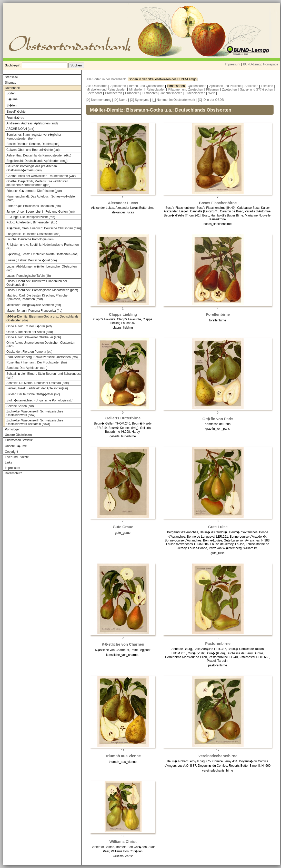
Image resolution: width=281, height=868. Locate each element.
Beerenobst (95, 93)
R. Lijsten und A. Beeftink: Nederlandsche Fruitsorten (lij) (43, 246)
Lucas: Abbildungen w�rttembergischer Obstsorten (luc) (42, 268)
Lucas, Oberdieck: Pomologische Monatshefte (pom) (42, 290)
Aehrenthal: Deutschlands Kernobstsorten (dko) (39, 155)
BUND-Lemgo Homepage (261, 64)
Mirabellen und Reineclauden (107, 90)
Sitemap (11, 83)
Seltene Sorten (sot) (20, 406)
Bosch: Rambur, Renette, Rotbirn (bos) (33, 144)
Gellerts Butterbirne (123, 418)
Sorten (11, 93)
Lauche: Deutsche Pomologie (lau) (30, 239)
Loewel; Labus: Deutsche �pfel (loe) (32, 260)
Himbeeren (150, 93)
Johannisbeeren (172, 93)
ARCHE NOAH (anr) (20, 129)
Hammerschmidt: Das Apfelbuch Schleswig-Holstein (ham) (42, 198)
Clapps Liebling (123, 314)
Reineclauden (156, 90)
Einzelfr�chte (16, 112)
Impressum (232, 64)
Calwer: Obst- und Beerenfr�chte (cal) (33, 150)
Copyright (11, 452)
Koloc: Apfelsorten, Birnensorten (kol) (32, 222)
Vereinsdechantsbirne (218, 756)
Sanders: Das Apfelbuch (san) (27, 368)
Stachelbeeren (196, 93)
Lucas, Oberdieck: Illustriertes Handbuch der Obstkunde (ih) (37, 283)
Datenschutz (13, 473)
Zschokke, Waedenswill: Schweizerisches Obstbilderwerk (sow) (35, 413)
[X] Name (121, 100)
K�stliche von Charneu (123, 644)
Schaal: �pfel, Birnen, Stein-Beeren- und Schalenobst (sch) (44, 376)
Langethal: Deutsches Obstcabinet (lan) (33, 234)
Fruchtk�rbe (15, 118)
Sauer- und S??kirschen (257, 90)
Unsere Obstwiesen (18, 435)
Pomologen (13, 429)
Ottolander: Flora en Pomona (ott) (29, 352)
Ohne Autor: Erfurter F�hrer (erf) (29, 326)
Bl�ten (11, 105)
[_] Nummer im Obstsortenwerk (174, 100)
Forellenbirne (218, 314)
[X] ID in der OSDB (211, 100)
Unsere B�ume (16, 446)
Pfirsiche (268, 86)
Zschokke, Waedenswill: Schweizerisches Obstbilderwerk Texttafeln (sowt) (35, 422)
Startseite (11, 77)
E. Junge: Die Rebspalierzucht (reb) (31, 217)
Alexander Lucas (123, 203)
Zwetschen (230, 90)
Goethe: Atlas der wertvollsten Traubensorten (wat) (41, 176)
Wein (212, 93)
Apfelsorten (119, 86)
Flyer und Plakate (17, 457)
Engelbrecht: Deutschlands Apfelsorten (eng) (37, 161)
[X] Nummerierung (99, 100)
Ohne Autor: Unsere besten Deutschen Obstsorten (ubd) (41, 344)
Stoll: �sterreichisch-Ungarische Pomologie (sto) (40, 400)
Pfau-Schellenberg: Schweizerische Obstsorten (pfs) (42, 357)
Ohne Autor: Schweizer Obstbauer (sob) (34, 337)
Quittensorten (197, 86)
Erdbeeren (133, 93)
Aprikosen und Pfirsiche (226, 86)
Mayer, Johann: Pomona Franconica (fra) (34, 311)
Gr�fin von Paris (218, 419)
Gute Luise (218, 527)
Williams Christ (123, 842)
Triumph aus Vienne (123, 756)
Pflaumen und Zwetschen (186, 90)
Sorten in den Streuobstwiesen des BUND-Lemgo (163, 79)
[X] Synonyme (140, 100)
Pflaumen (213, 90)
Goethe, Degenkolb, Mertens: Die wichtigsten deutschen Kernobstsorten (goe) (37, 183)
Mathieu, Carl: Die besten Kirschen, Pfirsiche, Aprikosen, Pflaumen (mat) (37, 297)
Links (8, 462)
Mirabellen (137, 90)
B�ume (12, 99)
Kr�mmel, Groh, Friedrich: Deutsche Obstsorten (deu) (44, 228)
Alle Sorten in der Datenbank (107, 79)
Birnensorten (177, 86)
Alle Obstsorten (97, 86)
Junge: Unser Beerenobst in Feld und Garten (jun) (41, 212)
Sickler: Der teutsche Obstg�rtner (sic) (33, 394)
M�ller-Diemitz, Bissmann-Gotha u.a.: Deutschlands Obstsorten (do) (42, 318)
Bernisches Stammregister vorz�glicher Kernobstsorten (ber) (34, 137)
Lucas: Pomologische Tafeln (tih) (29, 276)
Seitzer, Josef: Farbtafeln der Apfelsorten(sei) (37, 388)
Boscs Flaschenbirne (218, 203)
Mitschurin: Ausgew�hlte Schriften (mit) (34, 305)
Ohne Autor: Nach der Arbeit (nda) (30, 332)
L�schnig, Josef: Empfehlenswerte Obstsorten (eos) (42, 254)
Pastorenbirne (218, 644)
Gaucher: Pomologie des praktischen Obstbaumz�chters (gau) (32, 168)
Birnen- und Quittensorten (147, 86)
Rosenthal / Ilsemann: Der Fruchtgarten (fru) (37, 362)
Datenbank (12, 88)
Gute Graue (123, 527)
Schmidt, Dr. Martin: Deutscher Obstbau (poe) (38, 383)
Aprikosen (252, 86)
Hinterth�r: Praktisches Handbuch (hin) (34, 206)
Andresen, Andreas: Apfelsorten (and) (32, 123)
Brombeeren (114, 93)
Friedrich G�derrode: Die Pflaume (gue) (34, 191)
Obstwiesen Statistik (19, 440)
